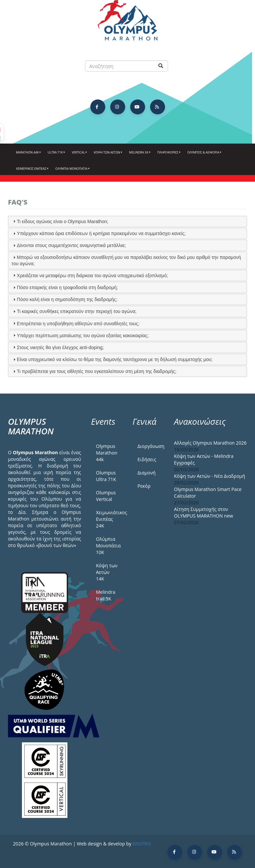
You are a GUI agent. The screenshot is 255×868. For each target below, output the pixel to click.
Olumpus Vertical (106, 496)
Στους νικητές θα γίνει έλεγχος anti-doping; (60, 347)
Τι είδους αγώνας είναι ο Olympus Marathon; (63, 221)
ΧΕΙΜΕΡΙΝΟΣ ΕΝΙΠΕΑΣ (32, 171)
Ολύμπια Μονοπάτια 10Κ (108, 546)
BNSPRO (142, 844)
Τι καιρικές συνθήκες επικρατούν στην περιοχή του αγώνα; (77, 311)
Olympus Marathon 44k (107, 453)
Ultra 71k (56, 155)
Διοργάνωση (151, 446)
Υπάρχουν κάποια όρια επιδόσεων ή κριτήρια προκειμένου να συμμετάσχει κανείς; (101, 233)
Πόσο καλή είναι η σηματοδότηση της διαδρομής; (67, 299)
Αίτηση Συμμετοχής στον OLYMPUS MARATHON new (204, 512)
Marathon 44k (28, 155)
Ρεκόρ (144, 486)
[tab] (127, 221)
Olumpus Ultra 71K (106, 476)
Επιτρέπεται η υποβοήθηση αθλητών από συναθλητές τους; (78, 324)
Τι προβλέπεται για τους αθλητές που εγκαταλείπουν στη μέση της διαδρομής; (97, 371)
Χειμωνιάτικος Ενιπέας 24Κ (109, 519)
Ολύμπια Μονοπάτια (72, 171)
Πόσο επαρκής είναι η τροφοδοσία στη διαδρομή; (67, 287)
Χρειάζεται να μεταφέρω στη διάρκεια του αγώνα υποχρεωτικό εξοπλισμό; (92, 276)
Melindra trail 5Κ (106, 595)
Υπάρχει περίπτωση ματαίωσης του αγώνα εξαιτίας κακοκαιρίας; (83, 336)
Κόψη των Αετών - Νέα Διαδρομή (210, 476)
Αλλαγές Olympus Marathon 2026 (210, 443)
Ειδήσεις (147, 459)
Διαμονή (147, 473)
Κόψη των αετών (108, 155)
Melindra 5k (139, 155)
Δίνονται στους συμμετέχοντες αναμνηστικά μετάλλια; (71, 245)
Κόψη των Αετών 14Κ (107, 572)
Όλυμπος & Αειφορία (204, 155)
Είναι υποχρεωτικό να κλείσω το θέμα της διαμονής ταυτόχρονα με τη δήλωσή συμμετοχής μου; (115, 359)
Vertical (79, 155)
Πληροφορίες (168, 155)
